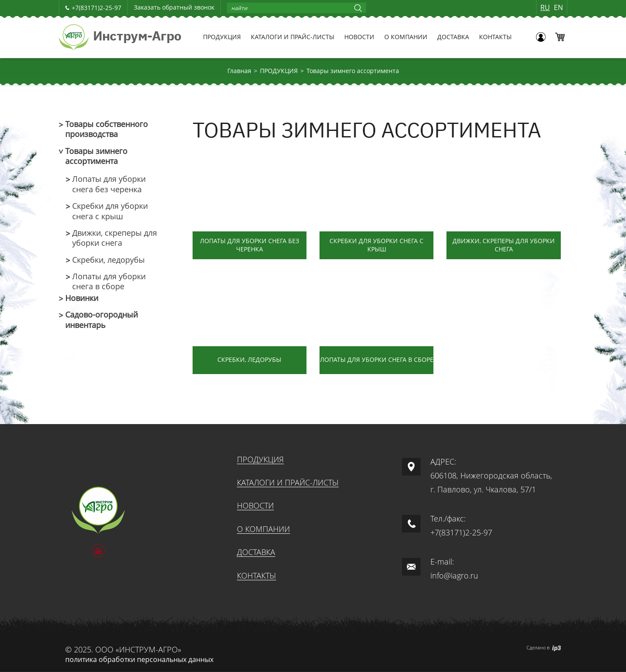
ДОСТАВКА (453, 37)
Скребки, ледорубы (108, 260)
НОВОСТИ (359, 37)
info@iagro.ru (454, 575)
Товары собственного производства (107, 129)
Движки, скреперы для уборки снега (115, 238)
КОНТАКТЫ (495, 37)
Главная (239, 71)
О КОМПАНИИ (406, 37)
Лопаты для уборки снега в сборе (109, 281)
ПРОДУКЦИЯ (222, 37)
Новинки (82, 298)
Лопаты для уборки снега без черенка (109, 184)
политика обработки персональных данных (139, 659)
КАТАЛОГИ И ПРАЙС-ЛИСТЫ (293, 37)
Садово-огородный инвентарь (102, 320)
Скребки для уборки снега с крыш (110, 211)
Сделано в (544, 647)
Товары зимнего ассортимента (353, 71)
